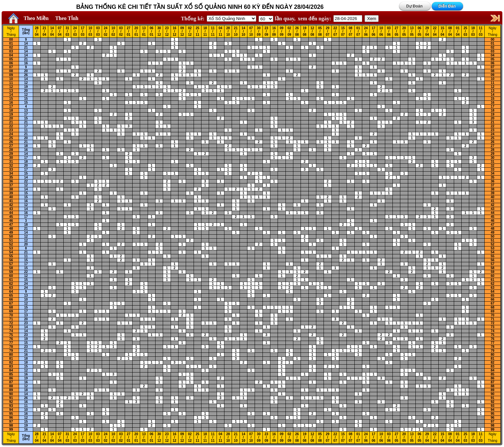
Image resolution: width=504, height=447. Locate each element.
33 (11, 170)
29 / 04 (427, 32)
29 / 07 (328, 32)
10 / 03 (90, 32)
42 (11, 205)
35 (11, 177)
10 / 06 (381, 32)
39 (11, 193)
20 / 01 (136, 32)
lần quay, (277, 19)
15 (11, 99)
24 (11, 134)
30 (11, 158)
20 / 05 (404, 32)
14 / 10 (243, 32)
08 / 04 (450, 32)
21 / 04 (44, 32)
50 (11, 236)
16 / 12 (174, 32)
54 (11, 252)
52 (11, 244)
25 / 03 (465, 32)
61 (11, 280)
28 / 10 (228, 32)
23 (11, 130)
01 (11, 43)
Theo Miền (36, 18)
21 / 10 (236, 32)
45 (11, 217)
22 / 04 (435, 32)
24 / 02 (105, 32)
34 (11, 173)
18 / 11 (205, 32)
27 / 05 (397, 32)
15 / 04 (442, 32)
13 (11, 91)
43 (11, 209)
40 (11, 197)
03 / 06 (389, 32)
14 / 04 (52, 32)
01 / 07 (358, 32)
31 (11, 162)
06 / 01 (151, 32)
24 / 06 (366, 32)
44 (11, 213)
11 (11, 83)
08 (11, 71)
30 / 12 (159, 32)
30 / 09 (259, 32)
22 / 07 (335, 32)
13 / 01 (144, 32)
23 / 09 (266, 32)
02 (11, 47)
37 (11, 185)
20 (26, 71)
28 (11, 150)
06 (11, 63)
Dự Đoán (414, 6)
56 (11, 260)
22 (11, 126)
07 (11, 67)
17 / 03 (83, 32)
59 (11, 272)
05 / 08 (320, 32)
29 (11, 154)
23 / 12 (167, 32)
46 (11, 221)
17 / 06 (374, 32)
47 (11, 225)
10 (11, 79)
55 (11, 256)
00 (11, 40)
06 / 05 (420, 32)
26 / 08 (297, 32)
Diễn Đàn (447, 6)
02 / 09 (289, 32)
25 (11, 138)
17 (11, 106)
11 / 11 (213, 32)
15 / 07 (343, 32)
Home (12, 18)
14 (26, 43)
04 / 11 (220, 32)
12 (26, 83)
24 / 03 (75, 32)
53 (11, 248)
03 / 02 (121, 32)
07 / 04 (60, 32)
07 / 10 (251, 32)
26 (26, 75)
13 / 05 (412, 32)
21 (26, 47)
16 (26, 63)
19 (26, 87)
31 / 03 (67, 32)
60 (11, 276)
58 (11, 268)
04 (11, 55)
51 (11, 240)
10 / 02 (113, 32)
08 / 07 (351, 32)
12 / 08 (312, 32)
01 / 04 (458, 32)
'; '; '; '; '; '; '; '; (266, 19)
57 (11, 264)
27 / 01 (128, 32)
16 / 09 (274, 32)
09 (11, 75)
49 (11, 233)
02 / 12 (190, 32)
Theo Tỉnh (67, 18)
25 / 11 (197, 32)
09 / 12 (182, 32)
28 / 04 (37, 32)
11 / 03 (481, 32)
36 (11, 181)
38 (11, 189)
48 (11, 229)
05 (11, 59)
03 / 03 (98, 32)
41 (11, 201)
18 (11, 110)
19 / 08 (305, 32)
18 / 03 (473, 32)
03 (11, 51)
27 (11, 146)
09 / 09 (282, 32)
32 (11, 166)
